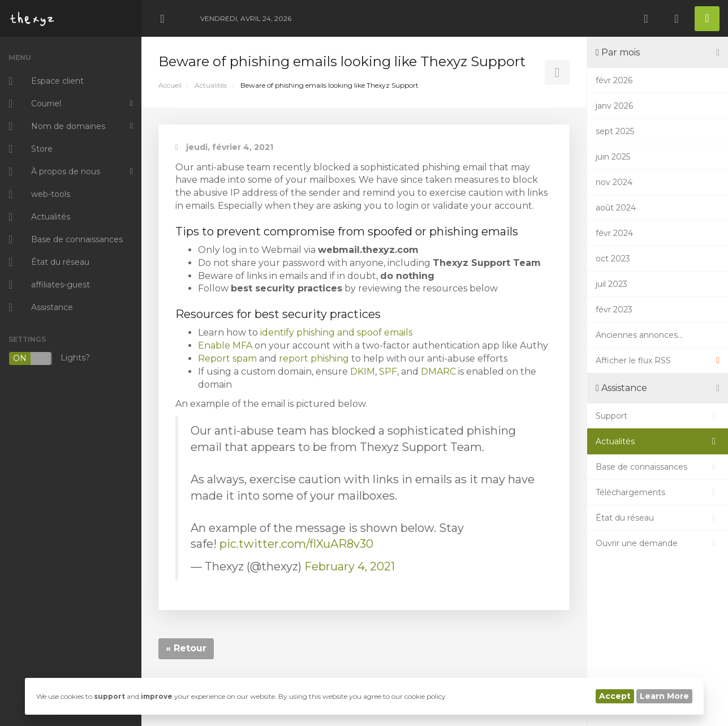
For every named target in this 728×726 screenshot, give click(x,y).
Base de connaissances (658, 467)
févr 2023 (614, 310)
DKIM (363, 371)
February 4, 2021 (350, 566)
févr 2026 (614, 80)
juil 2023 (611, 284)
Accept (615, 696)
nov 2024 (614, 182)
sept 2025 (615, 131)
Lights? (49, 358)
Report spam (227, 358)
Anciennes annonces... (639, 335)
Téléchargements (658, 492)
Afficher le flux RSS (658, 360)
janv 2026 (614, 106)
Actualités (211, 85)
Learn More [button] (664, 696)
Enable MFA (225, 345)
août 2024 (616, 208)
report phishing (314, 358)
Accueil (170, 85)
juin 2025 (613, 157)
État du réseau (658, 518)
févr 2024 (614, 233)
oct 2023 (613, 259)
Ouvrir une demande (658, 543)
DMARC (438, 371)
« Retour (186, 648)
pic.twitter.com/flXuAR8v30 (296, 544)
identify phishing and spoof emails (336, 332)
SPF (388, 371)
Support (658, 416)
